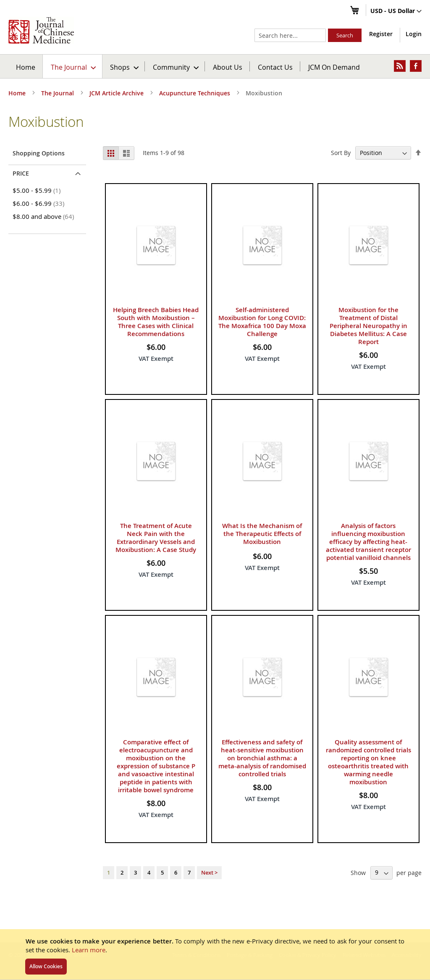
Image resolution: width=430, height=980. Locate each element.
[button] (396, 11)
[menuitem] (73, 66)
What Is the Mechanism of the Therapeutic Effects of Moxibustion (262, 534)
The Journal (58, 93)
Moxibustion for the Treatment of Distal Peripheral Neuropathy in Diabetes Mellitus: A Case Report (368, 326)
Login (414, 34)
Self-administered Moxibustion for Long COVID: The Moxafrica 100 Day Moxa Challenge (262, 322)
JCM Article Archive (117, 93)
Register (381, 34)
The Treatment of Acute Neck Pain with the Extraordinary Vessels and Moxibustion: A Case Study (156, 538)
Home (26, 67)
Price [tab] (21, 173)
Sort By (341, 153)
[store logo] (41, 30)
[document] (215, 954)
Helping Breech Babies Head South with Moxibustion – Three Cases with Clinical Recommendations (156, 322)
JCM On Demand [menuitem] (334, 67)
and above (45, 216)
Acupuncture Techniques (195, 93)
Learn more (89, 950)
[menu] (215, 66)
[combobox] (290, 35)
